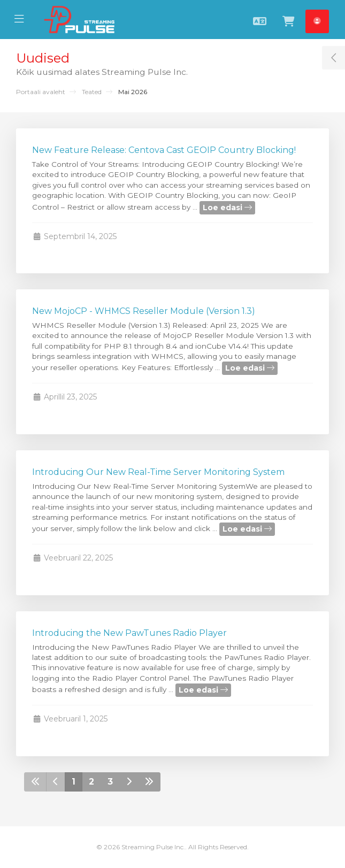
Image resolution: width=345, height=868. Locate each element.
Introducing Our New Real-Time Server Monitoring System (158, 472)
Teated (92, 92)
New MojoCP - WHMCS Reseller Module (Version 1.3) (144, 311)
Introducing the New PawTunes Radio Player (129, 633)
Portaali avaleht (41, 92)
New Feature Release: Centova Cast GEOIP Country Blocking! (164, 150)
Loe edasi (227, 208)
